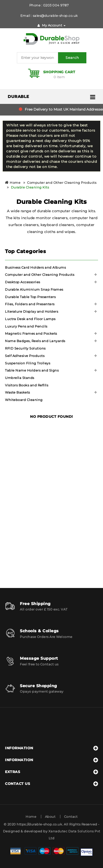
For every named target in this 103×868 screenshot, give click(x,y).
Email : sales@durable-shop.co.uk (49, 16)
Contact (71, 817)
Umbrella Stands (20, 378)
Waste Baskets (17, 392)
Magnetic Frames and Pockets (31, 333)
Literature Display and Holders (32, 311)
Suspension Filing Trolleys (28, 363)
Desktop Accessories (23, 282)
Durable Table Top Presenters (30, 297)
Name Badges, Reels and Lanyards (35, 341)
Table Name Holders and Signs (32, 370)
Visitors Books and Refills (27, 385)
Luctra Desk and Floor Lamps (30, 319)
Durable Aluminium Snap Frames (34, 289)
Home (13, 183)
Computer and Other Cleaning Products (62, 183)
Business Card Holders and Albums (35, 267)
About (50, 817)
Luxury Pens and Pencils (26, 326)
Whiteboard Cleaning (24, 400)
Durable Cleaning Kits (30, 187)
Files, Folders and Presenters (30, 304)
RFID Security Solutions (25, 348)
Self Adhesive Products (25, 356)
